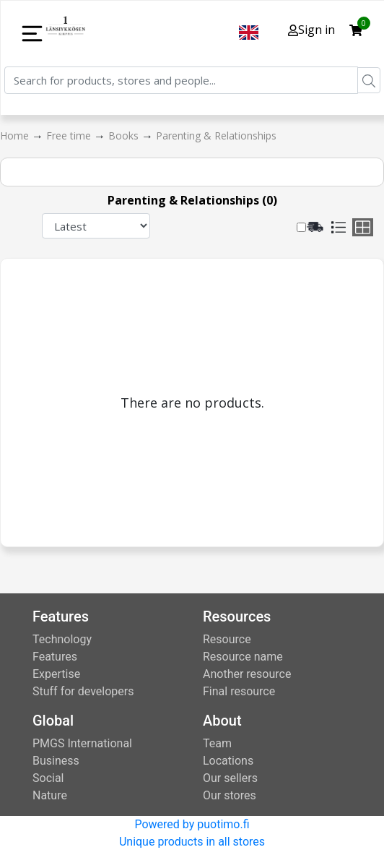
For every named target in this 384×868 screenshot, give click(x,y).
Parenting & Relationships (216, 136)
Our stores (230, 795)
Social (48, 778)
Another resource (247, 674)
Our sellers (230, 778)
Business (56, 761)
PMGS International (82, 743)
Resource (227, 639)
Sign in (311, 30)
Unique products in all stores (192, 842)
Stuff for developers (83, 691)
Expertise (56, 674)
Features (55, 657)
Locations (228, 761)
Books (125, 136)
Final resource (239, 691)
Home (16, 136)
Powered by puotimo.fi (192, 824)
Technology (62, 639)
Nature (50, 795)
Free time (70, 136)
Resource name (243, 657)
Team (217, 743)
